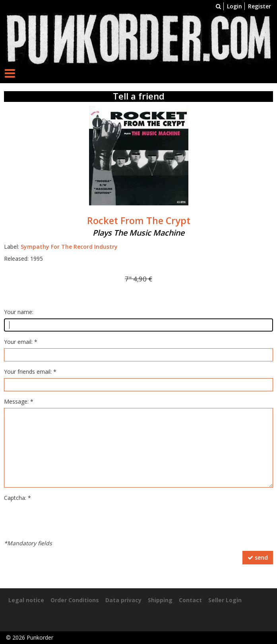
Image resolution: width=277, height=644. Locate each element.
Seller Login (225, 600)
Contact (190, 600)
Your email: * (21, 342)
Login (234, 6)
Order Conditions (75, 600)
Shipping (160, 600)
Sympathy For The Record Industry (69, 247)
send (258, 557)
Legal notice (26, 600)
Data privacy (123, 600)
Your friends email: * (30, 372)
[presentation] (64, 520)
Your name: (19, 312)
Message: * (19, 401)
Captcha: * (17, 498)
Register (260, 6)
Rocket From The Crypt (139, 221)
